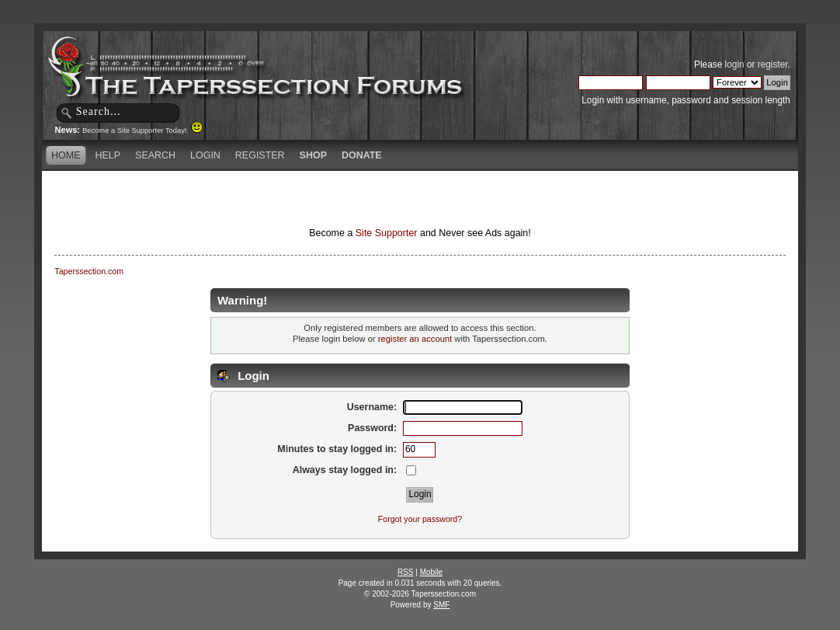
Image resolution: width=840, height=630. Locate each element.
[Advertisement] (237, 198)
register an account (415, 339)
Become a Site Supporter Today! (142, 131)
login (735, 64)
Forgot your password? (420, 519)
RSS (406, 572)
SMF (441, 605)
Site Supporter (387, 233)
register (773, 64)
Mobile (431, 572)
